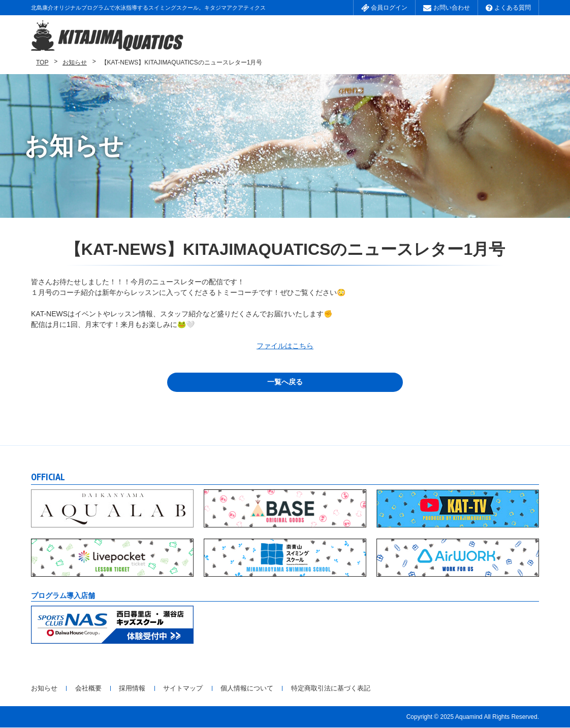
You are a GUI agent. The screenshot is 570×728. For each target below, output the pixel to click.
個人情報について (287, 689)
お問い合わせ (446, 8)
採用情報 (152, 689)
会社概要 (99, 689)
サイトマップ (212, 689)
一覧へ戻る (285, 383)
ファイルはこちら (285, 346)
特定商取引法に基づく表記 (383, 689)
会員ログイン (384, 8)
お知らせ (75, 63)
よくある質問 (508, 8)
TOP (42, 63)
